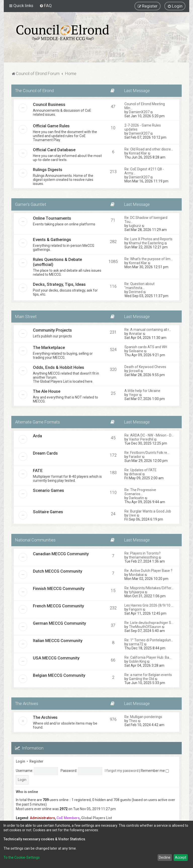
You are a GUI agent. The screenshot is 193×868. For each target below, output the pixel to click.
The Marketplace (49, 347)
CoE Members (68, 818)
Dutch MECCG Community (58, 571)
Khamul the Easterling (146, 243)
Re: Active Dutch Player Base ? (148, 571)
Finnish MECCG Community (59, 588)
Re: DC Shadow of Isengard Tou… (146, 220)
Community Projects (52, 330)
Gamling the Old (141, 679)
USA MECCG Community (56, 658)
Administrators (42, 818)
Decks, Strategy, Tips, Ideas (59, 284)
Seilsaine (136, 351)
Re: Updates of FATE (140, 470)
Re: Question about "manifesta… (139, 286)
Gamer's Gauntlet (31, 204)
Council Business (49, 104)
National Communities (35, 540)
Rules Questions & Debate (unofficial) (57, 262)
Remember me (155, 771)
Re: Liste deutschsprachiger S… (149, 623)
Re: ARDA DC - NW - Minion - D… (149, 435)
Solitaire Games (48, 512)
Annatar (135, 334)
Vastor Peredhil (141, 439)
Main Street (26, 317)
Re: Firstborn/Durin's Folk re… (147, 453)
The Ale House (47, 391)
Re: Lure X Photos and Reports (148, 239)
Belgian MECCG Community (59, 675)
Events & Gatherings (52, 240)
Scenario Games (49, 490)
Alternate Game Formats (37, 422)
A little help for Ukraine (142, 391)
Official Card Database (54, 150)
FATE (38, 470)
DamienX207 (139, 112)
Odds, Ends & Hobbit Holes (59, 367)
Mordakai (136, 575)
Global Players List (96, 818)
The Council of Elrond (34, 91)
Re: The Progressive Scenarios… (140, 492)
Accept (181, 857)
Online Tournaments (52, 218)
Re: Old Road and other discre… (149, 149)
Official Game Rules (51, 126)
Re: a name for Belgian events (148, 675)
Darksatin (136, 498)
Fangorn (135, 609)
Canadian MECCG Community (61, 554)
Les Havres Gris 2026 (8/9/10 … (149, 605)
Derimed (136, 292)
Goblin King (138, 661)
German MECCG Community (59, 623)
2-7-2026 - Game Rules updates (143, 127)
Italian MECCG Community (58, 641)
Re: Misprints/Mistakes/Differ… (149, 588)
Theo (133, 721)
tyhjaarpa (136, 592)
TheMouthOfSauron (145, 627)
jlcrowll (134, 371)
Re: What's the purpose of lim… (149, 259)
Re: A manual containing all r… (148, 330)
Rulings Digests (48, 170)
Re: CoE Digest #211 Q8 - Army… (144, 171)
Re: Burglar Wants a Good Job (148, 511)
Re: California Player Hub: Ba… (148, 657)
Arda (37, 436)
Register (36, 761)
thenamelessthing (143, 557)
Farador (135, 457)
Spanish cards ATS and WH (146, 347)
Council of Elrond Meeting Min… (145, 106)
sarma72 (136, 644)
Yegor (134, 395)
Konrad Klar (138, 153)
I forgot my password (122, 771)
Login (20, 761)
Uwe (132, 515)
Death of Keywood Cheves (145, 367)
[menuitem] (46, 6)
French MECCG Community (58, 606)
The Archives (27, 703)
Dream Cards (45, 453)
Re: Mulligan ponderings (143, 717)
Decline (165, 857)
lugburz (135, 226)
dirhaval (135, 474)
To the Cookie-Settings (22, 857)
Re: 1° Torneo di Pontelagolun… (149, 640)
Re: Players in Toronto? (142, 553)
